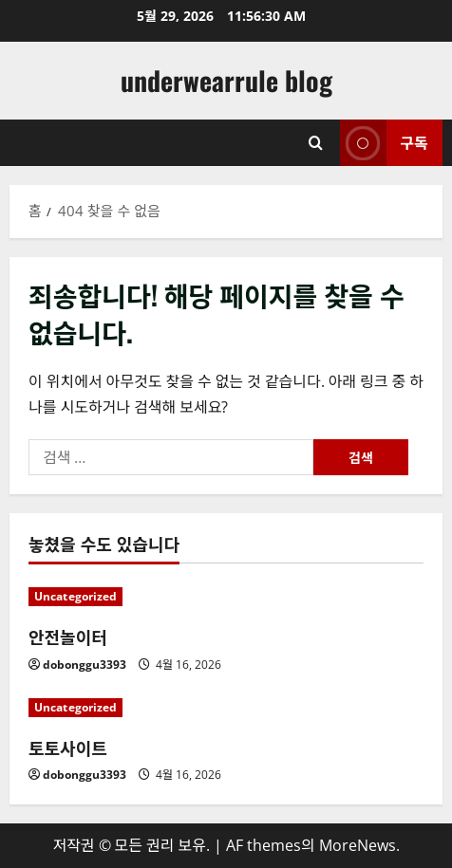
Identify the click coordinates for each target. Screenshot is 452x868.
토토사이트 (68, 748)
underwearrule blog (226, 80)
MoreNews (358, 845)
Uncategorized (75, 596)
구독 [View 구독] (384, 143)
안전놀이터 (68, 637)
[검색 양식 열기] (316, 143)
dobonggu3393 (85, 665)
